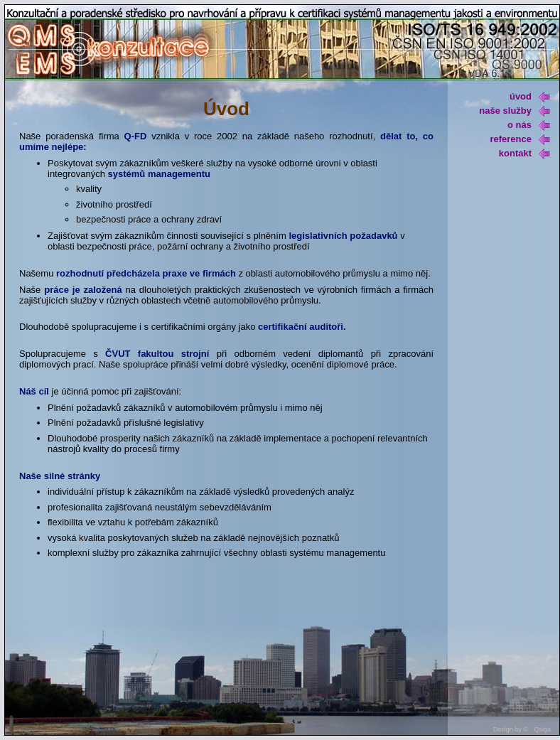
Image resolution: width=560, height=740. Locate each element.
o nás (529, 125)
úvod (530, 96)
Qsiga (542, 729)
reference (520, 139)
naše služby (515, 111)
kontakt (524, 153)
